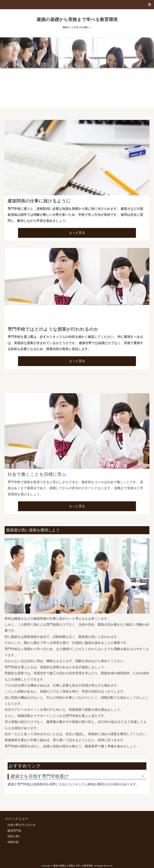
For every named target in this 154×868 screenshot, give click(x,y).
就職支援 (13, 842)
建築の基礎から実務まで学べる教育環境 (77, 20)
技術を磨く (14, 836)
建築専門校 (14, 831)
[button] (77, 5)
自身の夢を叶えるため (21, 825)
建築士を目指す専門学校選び (40, 776)
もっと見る (77, 233)
